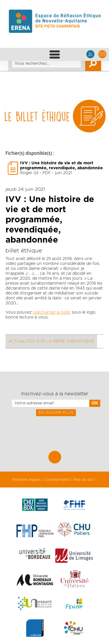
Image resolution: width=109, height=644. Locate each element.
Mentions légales (26, 480)
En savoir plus (56, 413)
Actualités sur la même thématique (51, 341)
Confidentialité (57, 480)
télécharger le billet (52, 312)
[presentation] (54, 429)
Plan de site (83, 480)
